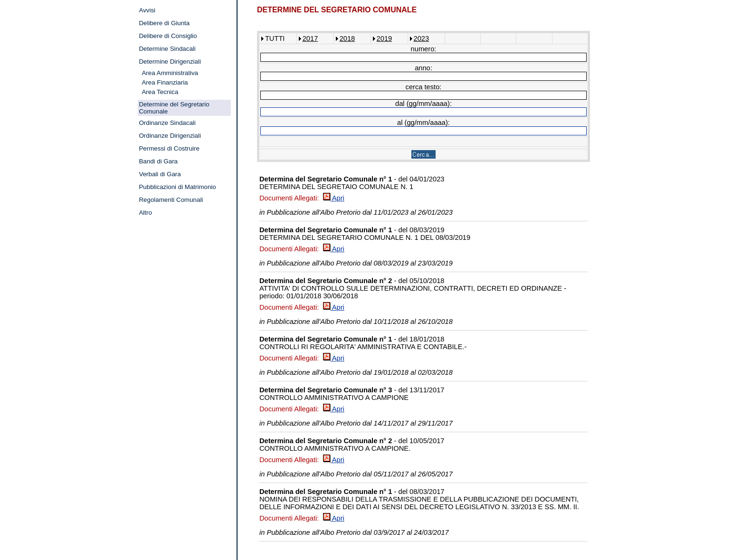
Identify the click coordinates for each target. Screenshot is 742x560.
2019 (385, 38)
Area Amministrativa (170, 73)
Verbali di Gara (160, 174)
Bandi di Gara (158, 161)
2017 (310, 38)
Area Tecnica (160, 92)
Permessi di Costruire (169, 148)
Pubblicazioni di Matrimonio (177, 187)
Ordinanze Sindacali (167, 123)
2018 (347, 38)
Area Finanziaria (165, 82)
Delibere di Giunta (164, 23)
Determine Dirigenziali (170, 62)
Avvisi (147, 10)
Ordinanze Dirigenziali (170, 136)
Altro (145, 213)
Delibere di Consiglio (168, 36)
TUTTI (275, 38)
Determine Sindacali (167, 49)
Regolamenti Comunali (171, 200)
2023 (422, 38)
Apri (334, 198)
